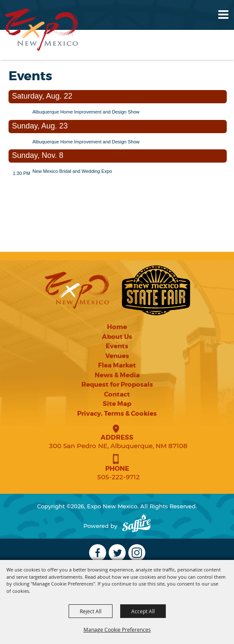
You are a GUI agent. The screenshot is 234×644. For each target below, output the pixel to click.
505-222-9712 (118, 477)
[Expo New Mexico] (41, 30)
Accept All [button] (143, 611)
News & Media (117, 375)
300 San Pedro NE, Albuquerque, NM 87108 (118, 446)
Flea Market (117, 365)
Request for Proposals (117, 385)
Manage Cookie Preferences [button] (117, 629)
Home (117, 327)
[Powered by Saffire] (136, 526)
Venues (117, 356)
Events (117, 346)
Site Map (117, 404)
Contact (117, 394)
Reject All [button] (91, 611)
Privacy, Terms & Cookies (117, 414)
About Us (117, 337)
